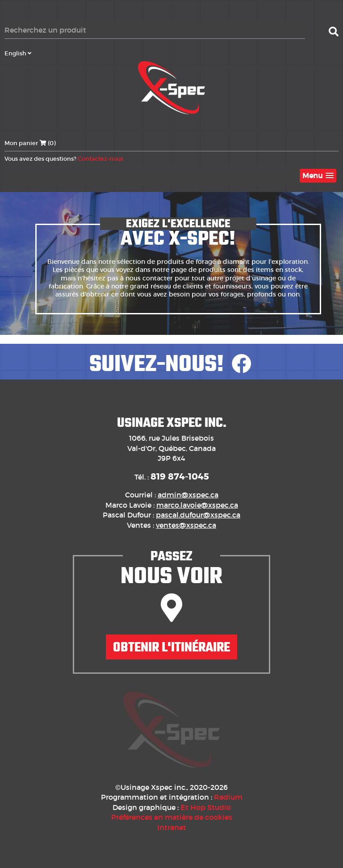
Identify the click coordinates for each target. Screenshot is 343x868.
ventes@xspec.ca (186, 525)
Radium (228, 797)
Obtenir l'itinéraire (171, 647)
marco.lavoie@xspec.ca (197, 505)
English (18, 53)
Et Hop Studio (206, 807)
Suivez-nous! (171, 363)
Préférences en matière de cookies (172, 817)
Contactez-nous (100, 159)
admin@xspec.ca (188, 495)
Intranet (172, 827)
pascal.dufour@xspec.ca (198, 515)
